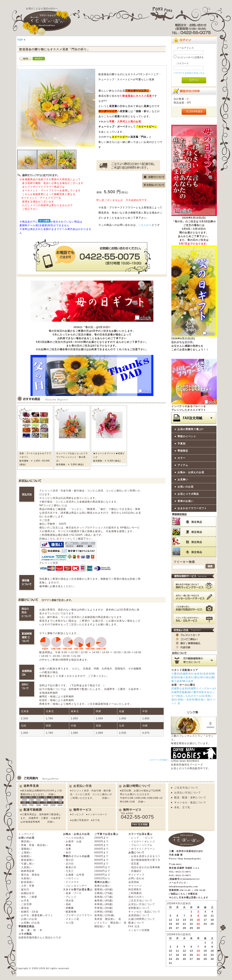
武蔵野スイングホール (201, 689)
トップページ (26, 834)
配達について (136, 923)
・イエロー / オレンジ (142, 841)
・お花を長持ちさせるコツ (144, 856)
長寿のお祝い (186, 501)
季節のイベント (187, 436)
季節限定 (183, 451)
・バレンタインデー (75, 886)
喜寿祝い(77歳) (104, 897)
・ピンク (148, 838)
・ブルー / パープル (140, 845)
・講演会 (24, 908)
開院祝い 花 (102, 926)
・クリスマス (71, 882)
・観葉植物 (70, 912)
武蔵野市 (186, 674)
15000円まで (102, 871)
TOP (20, 40)
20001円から (102, 878)
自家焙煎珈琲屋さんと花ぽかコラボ (40, 938)
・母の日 (68, 860)
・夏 (27, 930)
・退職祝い (25, 849)
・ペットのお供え (74, 838)
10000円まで (102, 867)
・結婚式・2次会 (29, 912)
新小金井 (177, 681)
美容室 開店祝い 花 (108, 919)
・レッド (134, 838)
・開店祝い (25, 841)
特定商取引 (135, 889)
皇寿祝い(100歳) (104, 915)
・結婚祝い (25, 856)
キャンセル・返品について (190, 802)
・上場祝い (25, 853)
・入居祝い (25, 867)
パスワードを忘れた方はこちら (189, 73)
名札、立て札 (182, 807)
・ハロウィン (71, 878)
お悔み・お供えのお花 (191, 472)
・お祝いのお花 (28, 919)
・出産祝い (25, 878)
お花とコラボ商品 (188, 494)
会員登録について (139, 915)
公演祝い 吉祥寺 (185, 700)
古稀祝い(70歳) (104, 893)
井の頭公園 (207, 677)
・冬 (40, 930)
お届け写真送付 (80, 820)
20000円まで (102, 875)
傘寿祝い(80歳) (104, 901)
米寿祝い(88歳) (104, 904)
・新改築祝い (26, 860)
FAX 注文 (134, 926)
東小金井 (188, 681)
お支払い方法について (188, 793)
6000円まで (102, 853)
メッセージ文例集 (139, 930)
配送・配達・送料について (190, 798)
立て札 (96, 820)
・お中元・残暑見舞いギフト (36, 915)
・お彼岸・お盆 (72, 841)
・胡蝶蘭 (68, 908)
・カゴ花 (68, 923)
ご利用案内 (135, 893)
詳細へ (52, 794)
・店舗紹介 (135, 871)
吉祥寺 (207, 674)
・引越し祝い (26, 864)
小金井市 (197, 674)
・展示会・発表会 (29, 875)
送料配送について (139, 908)
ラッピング (78, 814)
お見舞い (183, 480)
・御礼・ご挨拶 (28, 897)
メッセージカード (97, 814)
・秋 (33, 930)
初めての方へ (136, 897)
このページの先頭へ (159, 760)
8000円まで (102, 860)
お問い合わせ (136, 878)
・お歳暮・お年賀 (74, 875)
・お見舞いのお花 (29, 923)
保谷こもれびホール (190, 696)
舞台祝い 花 (202, 700)
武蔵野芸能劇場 (181, 692)
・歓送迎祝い (26, 882)
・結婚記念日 (26, 893)
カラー (182, 458)
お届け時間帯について (142, 919)
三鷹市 (175, 674)
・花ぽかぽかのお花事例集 (144, 867)
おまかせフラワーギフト (192, 508)
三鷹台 (196, 677)
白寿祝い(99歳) (104, 912)
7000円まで (102, 856)
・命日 (67, 853)
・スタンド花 (71, 919)
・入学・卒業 (26, 886)
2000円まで (102, 838)
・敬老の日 (70, 867)
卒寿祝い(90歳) (104, 908)
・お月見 (24, 901)
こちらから (145, 225)
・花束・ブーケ (72, 893)
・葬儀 (67, 845)
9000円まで (102, 864)
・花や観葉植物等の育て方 (144, 860)
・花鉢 (67, 904)
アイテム (183, 465)
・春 (21, 930)
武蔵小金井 (184, 677)
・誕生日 (24, 889)
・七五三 (68, 871)
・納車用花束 (26, 871)
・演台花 (68, 901)
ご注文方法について (186, 788)
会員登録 (134, 882)
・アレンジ (70, 897)
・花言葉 (134, 864)
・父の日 (68, 864)
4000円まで (102, 845)
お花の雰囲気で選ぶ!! (191, 429)
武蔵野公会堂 (179, 689)
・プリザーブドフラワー (78, 915)
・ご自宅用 (25, 904)
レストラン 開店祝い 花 (110, 923)
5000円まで (102, 849)
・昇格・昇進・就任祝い (33, 845)
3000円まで (102, 841)
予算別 (182, 444)
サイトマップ (136, 875)
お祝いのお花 (186, 487)
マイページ (135, 886)
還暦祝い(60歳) (104, 889)
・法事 (67, 849)
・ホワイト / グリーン (142, 849)
